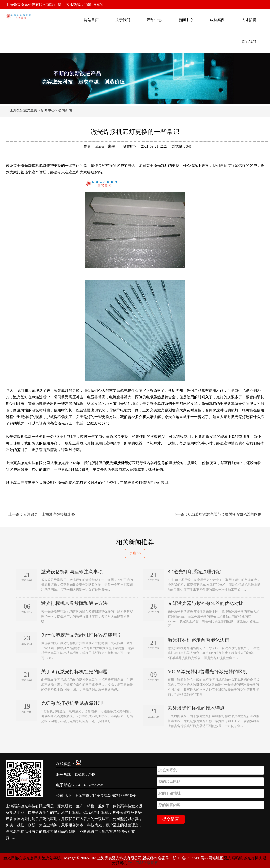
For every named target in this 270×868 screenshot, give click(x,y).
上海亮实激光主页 (23, 110)
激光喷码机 (233, 858)
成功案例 (217, 20)
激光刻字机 (51, 858)
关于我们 (123, 20)
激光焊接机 (13, 858)
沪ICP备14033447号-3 (190, 858)
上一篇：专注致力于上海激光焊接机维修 (42, 514)
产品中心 (154, 20)
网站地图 (216, 858)
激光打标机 (253, 858)
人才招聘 (249, 20)
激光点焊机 (32, 858)
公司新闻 (65, 110)
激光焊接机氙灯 (33, 166)
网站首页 (91, 20)
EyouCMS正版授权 (143, 863)
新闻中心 (186, 20)
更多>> (135, 553)
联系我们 (249, 42)
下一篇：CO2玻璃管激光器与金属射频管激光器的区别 (218, 514)
